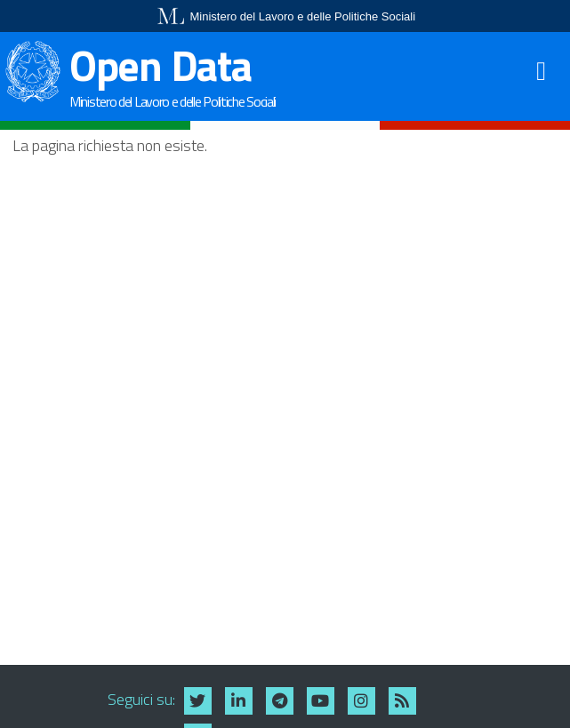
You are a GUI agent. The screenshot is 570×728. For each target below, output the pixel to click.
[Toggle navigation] (544, 71)
